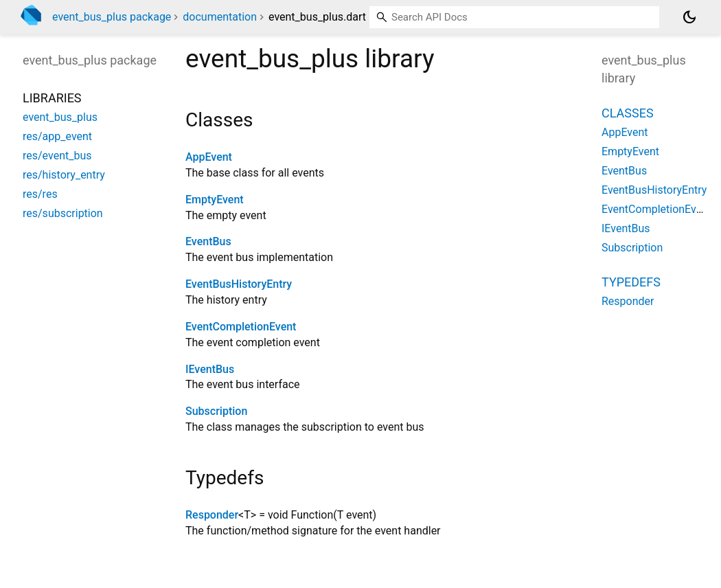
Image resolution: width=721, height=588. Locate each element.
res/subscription (63, 213)
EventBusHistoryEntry (239, 284)
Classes (628, 113)
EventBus (208, 241)
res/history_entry (64, 175)
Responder (212, 515)
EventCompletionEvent (241, 327)
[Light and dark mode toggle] (689, 17)
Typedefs (631, 282)
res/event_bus (57, 156)
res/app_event (57, 136)
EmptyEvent (215, 200)
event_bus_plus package (112, 17)
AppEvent (209, 157)
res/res (40, 194)
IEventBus (210, 369)
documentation (220, 17)
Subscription (216, 411)
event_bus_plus (60, 117)
